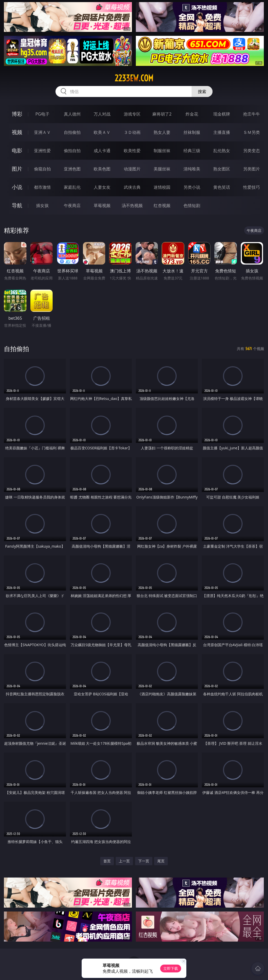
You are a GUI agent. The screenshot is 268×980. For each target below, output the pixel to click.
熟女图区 (222, 169)
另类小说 (192, 187)
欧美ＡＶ (102, 132)
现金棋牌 (222, 114)
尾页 (161, 861)
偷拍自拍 (72, 151)
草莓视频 (102, 205)
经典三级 (192, 151)
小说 (17, 187)
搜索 (202, 91)
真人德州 (72, 114)
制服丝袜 (162, 151)
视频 (17, 132)
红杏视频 (162, 205)
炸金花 (192, 114)
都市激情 (42, 187)
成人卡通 (102, 151)
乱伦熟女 (222, 151)
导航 (17, 205)
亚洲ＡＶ (42, 132)
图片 (17, 169)
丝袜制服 (192, 132)
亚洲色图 (72, 169)
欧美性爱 (132, 151)
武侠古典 (132, 187)
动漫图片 (132, 169)
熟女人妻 (162, 132)
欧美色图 (102, 169)
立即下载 (171, 968)
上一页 (124, 861)
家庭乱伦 (72, 187)
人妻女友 (102, 187)
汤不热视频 (132, 205)
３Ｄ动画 (132, 132)
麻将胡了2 (162, 114)
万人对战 (102, 114)
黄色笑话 (222, 187)
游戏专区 (132, 114)
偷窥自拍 (42, 169)
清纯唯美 (192, 169)
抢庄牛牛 (252, 114)
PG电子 (42, 114)
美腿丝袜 (162, 169)
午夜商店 (72, 205)
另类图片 (252, 169)
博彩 (17, 114)
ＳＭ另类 (252, 132)
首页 (107, 861)
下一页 (144, 861)
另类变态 (252, 151)
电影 (17, 150)
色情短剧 (192, 205)
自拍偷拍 (72, 132)
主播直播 (222, 132)
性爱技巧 (252, 187)
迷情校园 (162, 187)
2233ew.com (134, 78)
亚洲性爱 (42, 151)
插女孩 (42, 205)
